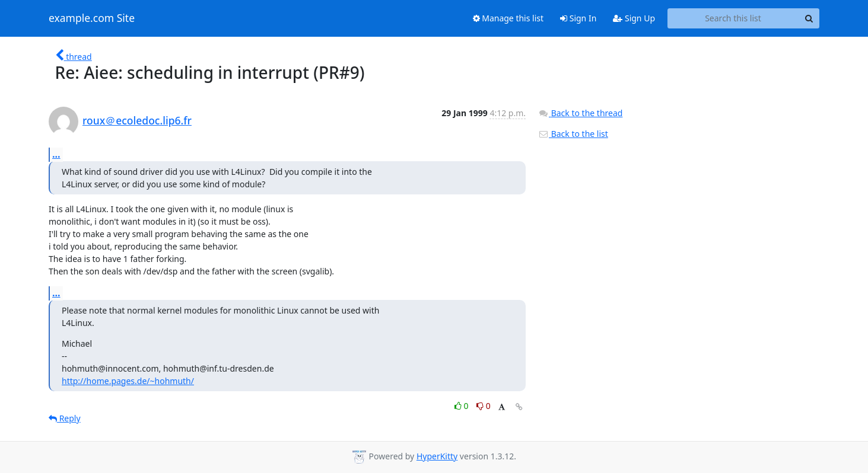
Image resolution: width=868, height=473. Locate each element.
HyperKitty (437, 456)
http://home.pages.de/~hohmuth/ (128, 381)
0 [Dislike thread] (484, 406)
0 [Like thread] (462, 406)
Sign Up (634, 18)
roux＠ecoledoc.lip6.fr (137, 120)
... (56, 154)
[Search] (809, 18)
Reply (65, 418)
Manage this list (508, 18)
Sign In (578, 18)
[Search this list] (733, 18)
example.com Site (92, 18)
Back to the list (573, 134)
